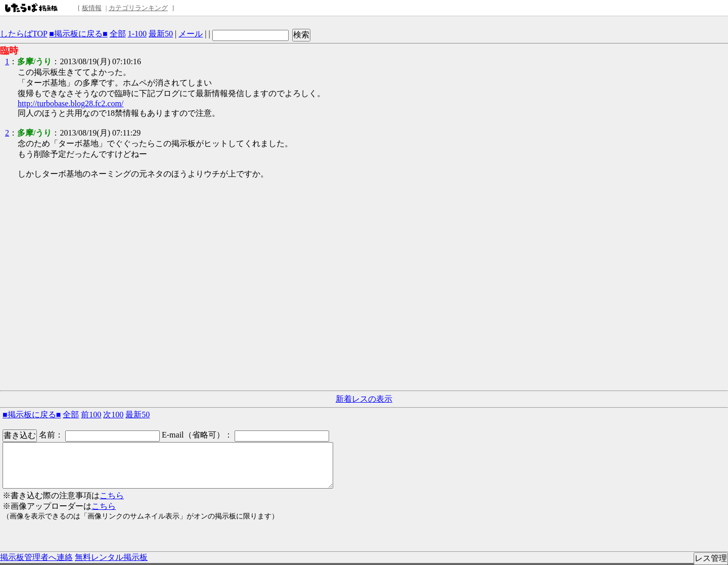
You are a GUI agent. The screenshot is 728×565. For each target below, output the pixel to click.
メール (191, 34)
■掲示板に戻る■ (78, 34)
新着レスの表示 (364, 399)
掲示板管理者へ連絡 (36, 557)
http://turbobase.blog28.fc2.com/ (71, 103)
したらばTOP (24, 34)
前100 (91, 415)
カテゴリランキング (138, 8)
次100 (113, 415)
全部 (118, 34)
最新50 (161, 34)
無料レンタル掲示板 (111, 557)
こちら (112, 495)
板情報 (92, 8)
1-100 (137, 34)
